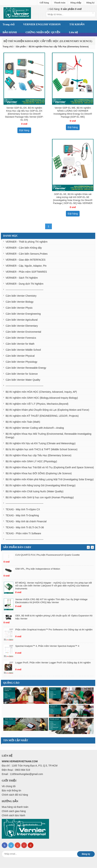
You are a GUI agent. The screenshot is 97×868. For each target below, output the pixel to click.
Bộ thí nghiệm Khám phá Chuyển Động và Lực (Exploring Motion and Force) (47, 410)
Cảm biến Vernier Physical (20, 356)
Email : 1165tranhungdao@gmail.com (22, 774)
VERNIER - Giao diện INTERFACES (26, 260)
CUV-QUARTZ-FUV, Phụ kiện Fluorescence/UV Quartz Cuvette (47, 555)
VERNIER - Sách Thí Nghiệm (22, 278)
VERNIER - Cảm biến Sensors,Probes (27, 254)
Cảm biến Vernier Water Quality (23, 380)
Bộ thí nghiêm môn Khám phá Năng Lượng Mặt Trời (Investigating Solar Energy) (50, 479)
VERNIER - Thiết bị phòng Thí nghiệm (27, 242)
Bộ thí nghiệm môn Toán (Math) (23, 422)
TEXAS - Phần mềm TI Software (23, 533)
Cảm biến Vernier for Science (22, 374)
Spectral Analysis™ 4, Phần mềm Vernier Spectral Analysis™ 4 (47, 646)
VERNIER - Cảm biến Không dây (24, 248)
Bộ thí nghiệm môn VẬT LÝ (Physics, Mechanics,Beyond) (37, 404)
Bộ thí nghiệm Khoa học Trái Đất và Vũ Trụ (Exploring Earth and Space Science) (50, 467)
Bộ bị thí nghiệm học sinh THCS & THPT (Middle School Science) (42, 449)
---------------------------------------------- (24, 290)
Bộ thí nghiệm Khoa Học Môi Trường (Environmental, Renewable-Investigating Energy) (48, 436)
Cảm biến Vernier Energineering (23, 314)
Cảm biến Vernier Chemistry (21, 296)
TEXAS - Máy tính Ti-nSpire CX (23, 509)
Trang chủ (8, 47)
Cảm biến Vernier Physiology (21, 362)
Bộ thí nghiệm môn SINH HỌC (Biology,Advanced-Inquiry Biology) (42, 398)
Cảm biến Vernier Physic (19, 308)
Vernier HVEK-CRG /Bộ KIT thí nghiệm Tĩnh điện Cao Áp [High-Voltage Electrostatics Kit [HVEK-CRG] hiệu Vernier (51, 601)
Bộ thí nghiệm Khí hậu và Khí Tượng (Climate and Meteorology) (41, 443)
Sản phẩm (21, 47)
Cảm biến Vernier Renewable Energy (26, 368)
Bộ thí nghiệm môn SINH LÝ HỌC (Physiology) (31, 461)
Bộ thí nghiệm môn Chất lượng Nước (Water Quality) (35, 491)
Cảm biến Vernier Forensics (21, 338)
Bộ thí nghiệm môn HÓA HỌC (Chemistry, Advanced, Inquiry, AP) (41, 392)
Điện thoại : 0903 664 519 (16, 770)
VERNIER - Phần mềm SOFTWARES (26, 272)
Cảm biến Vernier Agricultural (22, 320)
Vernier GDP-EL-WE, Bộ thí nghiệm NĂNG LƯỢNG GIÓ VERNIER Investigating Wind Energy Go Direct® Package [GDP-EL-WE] (73, 112)
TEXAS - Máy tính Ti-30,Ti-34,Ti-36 (25, 527)
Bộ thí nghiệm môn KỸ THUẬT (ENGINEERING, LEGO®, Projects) (42, 416)
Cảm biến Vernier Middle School (23, 350)
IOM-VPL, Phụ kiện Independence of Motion (38, 569)
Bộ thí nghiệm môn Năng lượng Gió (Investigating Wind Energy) (41, 485)
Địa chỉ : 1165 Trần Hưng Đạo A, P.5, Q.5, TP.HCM (30, 766)
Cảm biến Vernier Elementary (22, 326)
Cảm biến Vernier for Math (20, 344)
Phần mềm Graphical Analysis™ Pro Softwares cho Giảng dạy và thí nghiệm (54, 630)
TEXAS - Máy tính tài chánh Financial (26, 521)
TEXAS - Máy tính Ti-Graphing (22, 515)
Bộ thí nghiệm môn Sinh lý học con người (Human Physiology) (40, 497)
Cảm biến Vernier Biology (20, 302)
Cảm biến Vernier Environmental (23, 332)
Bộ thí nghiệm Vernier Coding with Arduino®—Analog (35, 428)
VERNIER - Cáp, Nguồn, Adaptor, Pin (26, 266)
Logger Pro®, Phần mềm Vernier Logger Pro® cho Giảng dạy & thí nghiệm (53, 663)
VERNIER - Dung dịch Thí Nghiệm (25, 284)
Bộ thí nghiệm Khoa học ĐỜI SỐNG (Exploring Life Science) (39, 473)
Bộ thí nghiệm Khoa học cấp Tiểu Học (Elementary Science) (38, 455)
